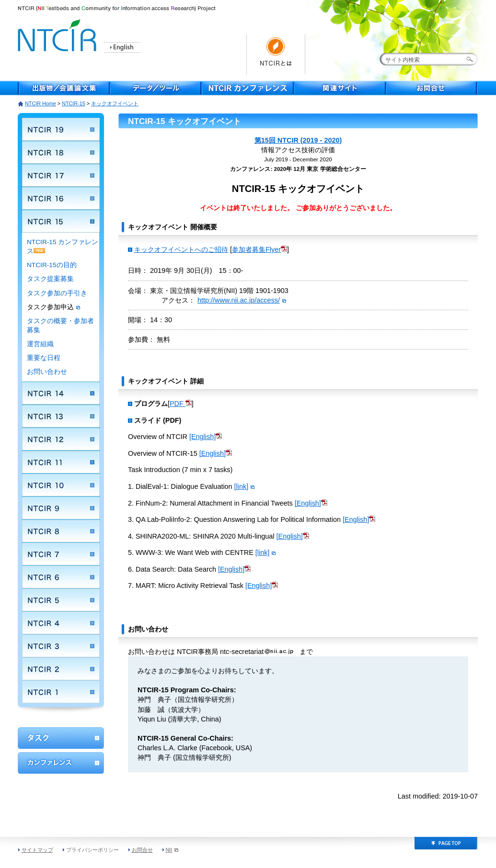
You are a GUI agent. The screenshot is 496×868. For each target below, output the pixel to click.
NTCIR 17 (61, 175)
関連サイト (340, 88)
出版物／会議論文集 (64, 88)
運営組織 (40, 344)
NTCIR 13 (61, 416)
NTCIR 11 (61, 462)
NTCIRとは (276, 54)
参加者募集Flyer (260, 249)
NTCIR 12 (61, 439)
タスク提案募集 (50, 279)
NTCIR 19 (61, 129)
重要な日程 (44, 358)
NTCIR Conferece (248, 88)
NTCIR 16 (61, 198)
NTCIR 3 (61, 646)
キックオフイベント (115, 103)
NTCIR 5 (61, 600)
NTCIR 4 (61, 623)
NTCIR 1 (61, 692)
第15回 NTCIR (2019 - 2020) (298, 140)
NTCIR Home (40, 103)
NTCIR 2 (61, 669)
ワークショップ (61, 738)
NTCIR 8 (61, 531)
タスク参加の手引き (57, 293)
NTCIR (58, 34)
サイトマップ (37, 850)
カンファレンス (61, 763)
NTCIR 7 (61, 554)
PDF (178, 404)
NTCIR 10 (61, 485)
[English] (206, 437)
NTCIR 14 (61, 393)
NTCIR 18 (61, 152)
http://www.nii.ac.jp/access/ (242, 300)
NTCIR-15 (74, 103)
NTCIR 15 (61, 221)
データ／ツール (156, 88)
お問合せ (432, 88)
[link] (245, 486)
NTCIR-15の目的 (52, 265)
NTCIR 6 (61, 577)
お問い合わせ (47, 372)
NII (172, 850)
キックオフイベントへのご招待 (181, 249)
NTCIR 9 (61, 508)
